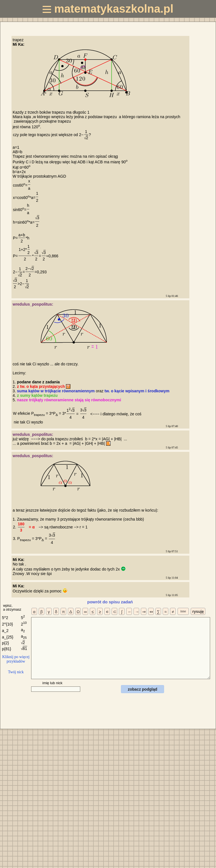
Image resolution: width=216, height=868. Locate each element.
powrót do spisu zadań (110, 602)
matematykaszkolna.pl (108, 9)
